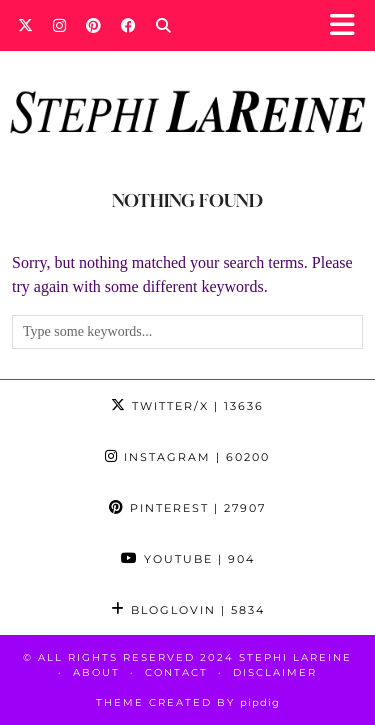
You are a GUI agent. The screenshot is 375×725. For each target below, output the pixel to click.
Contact (176, 672)
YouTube (188, 559)
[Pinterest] (93, 25)
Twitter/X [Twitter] (187, 406)
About (96, 672)
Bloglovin (188, 610)
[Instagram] (59, 25)
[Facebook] (128, 25)
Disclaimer (275, 672)
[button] (348, 25)
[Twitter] (25, 25)
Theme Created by (188, 702)
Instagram (187, 457)
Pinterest (187, 508)
